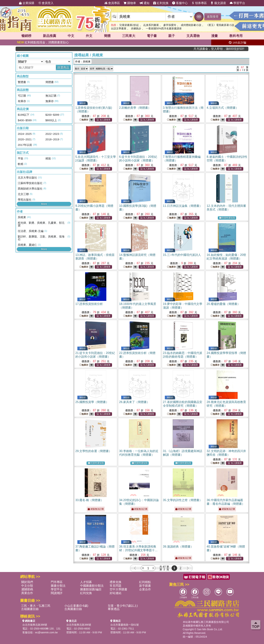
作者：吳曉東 (83, 62)
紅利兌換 (161, 3)
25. (92, 402)
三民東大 (129, 36)
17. (89, 304)
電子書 (152, 36)
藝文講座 (218, 3)
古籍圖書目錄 (30, 609)
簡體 (107, 36)
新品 (49, 36)
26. (134, 402)
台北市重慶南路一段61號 (125, 625)
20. (223, 304)
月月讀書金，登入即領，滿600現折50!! (231, 49)
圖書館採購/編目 (91, 589)
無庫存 (84, 120)
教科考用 (236, 36)
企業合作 (145, 589)
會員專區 (112, 3)
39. (178, 547)
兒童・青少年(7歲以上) (123, 606)
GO (199, 16)
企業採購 (27, 3)
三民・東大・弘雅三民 (36, 606)
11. (183, 206)
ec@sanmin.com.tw (46, 632)
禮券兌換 (115, 582)
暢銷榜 (26, 36)
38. (138, 550)
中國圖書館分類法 (92, 586)
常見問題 (115, 586)
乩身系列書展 (151, 25)
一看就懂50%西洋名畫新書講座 (164, 28)
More (44, 204)
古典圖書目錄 (73, 609)
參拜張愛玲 (170, 25)
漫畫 (214, 36)
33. (89, 500)
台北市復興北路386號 (35, 625)
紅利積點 (145, 582)
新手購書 (145, 586)
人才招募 (86, 582)
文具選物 (193, 36)
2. (135, 108)
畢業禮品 (114, 609)
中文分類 (27, 586)
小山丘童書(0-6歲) (76, 606)
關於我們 (27, 582)
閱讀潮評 (57, 593)
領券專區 (199, 3)
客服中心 (180, 3)
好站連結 (115, 593)
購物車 (130, 3)
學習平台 (237, 3)
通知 (144, 3)
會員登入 (46, 3)
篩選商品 (63, 68)
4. (222, 108)
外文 (89, 36)
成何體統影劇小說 (191, 25)
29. (93, 451)
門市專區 (57, 582)
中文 (71, 36)
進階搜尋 (213, 17)
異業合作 (27, 593)
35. (183, 500)
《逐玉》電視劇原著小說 (220, 25)
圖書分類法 (58, 586)
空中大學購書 (118, 589)
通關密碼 (27, 589)
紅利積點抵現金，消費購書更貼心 (43, 42)
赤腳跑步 (136, 28)
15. (182, 255)
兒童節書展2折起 (129, 25)
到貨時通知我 (227, 218)
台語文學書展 (119, 28)
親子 (172, 36)
